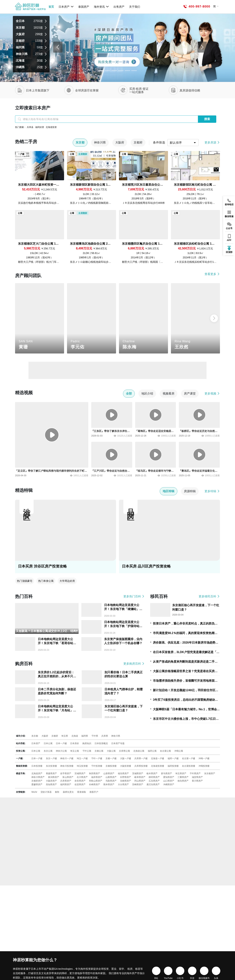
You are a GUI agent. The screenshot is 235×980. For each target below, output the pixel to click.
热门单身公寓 (46, 581)
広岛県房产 (154, 781)
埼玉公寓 (75, 751)
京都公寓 (99, 751)
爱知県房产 (169, 777)
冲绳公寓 (179, 751)
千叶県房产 (195, 773)
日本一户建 (61, 743)
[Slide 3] (121, 71)
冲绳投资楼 (204, 766)
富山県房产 (68, 777)
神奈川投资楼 (67, 766)
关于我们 (135, 7)
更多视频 (212, 394)
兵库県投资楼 (141, 766)
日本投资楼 (37, 766)
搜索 (207, 119)
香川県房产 (197, 781)
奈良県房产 (80, 781)
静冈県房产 (154, 777)
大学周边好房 (67, 581)
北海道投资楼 (158, 766)
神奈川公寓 (61, 751)
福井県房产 (97, 777)
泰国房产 (84, 7)
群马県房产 (167, 773)
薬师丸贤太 (68, 792)
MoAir (34, 792)
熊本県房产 (109, 784)
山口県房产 (169, 781)
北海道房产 (37, 773)
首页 (51, 7)
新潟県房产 (54, 777)
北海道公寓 (139, 751)
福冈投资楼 (173, 766)
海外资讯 (101, 7)
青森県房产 (51, 773)
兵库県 (105, 736)
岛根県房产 (126, 781)
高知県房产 (51, 784)
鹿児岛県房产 (153, 784)
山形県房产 (109, 773)
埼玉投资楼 (82, 766)
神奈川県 (116, 736)
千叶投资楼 (97, 766)
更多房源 (212, 142)
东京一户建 (51, 758)
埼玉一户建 (82, 758)
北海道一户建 (158, 758)
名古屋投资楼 (189, 766)
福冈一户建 (173, 758)
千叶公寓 (87, 751)
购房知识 (87, 743)
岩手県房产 (66, 773)
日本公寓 (48, 743)
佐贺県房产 (80, 784)
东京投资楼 (51, 766)
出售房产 (119, 7)
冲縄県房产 (169, 784)
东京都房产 (210, 773)
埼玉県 (65, 736)
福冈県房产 (66, 784)
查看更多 (212, 274)
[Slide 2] (114, 71)
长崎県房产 (95, 784)
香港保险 (82, 792)
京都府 (55, 736)
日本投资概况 (101, 743)
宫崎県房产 (138, 784)
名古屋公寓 (165, 751)
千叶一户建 (97, 758)
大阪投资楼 (126, 766)
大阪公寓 (111, 751)
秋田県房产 (95, 773)
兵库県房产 (66, 781)
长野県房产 (126, 777)
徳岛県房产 (183, 781)
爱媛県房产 (37, 784)
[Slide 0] (101, 71)
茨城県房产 (138, 773)
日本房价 (75, 743)
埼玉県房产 (181, 773)
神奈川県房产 (38, 777)
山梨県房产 (111, 777)
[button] (214, 318)
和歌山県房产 (96, 781)
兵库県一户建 (141, 758)
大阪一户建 (126, 758)
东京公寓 (48, 751)
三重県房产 (183, 777)
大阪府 (45, 736)
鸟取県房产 (111, 781)
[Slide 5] (134, 71)
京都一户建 (111, 758)
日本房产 (66, 7)
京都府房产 (37, 781)
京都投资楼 (111, 766)
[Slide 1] (108, 71)
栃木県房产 (152, 773)
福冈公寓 (152, 751)
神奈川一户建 (67, 758)
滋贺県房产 (197, 777)
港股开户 (94, 792)
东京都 (35, 736)
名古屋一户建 (189, 758)
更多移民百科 (209, 596)
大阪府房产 (51, 781)
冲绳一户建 (204, 758)
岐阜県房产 (140, 777)
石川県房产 (82, 777)
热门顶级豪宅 (25, 581)
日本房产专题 (118, 743)
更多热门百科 (134, 596)
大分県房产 (123, 784)
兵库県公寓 (124, 751)
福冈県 (85, 736)
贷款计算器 (46, 792)
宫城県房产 (80, 773)
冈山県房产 (140, 781)
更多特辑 (212, 491)
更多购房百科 (134, 664)
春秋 (57, 792)
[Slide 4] (127, 71)
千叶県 (95, 736)
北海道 (75, 736)
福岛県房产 (123, 773)
